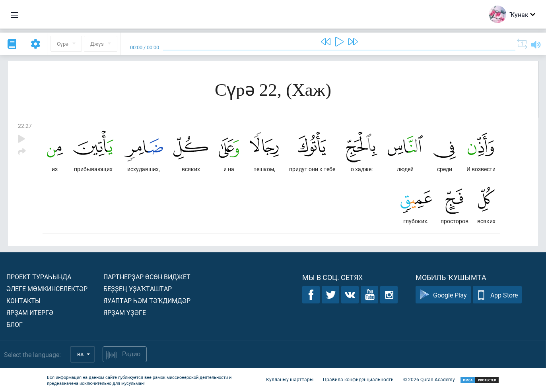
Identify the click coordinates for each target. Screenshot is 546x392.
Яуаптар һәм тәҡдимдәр (147, 300)
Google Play (443, 295)
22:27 (25, 126)
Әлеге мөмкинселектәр (47, 289)
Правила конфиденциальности (358, 379)
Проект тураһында (39, 277)
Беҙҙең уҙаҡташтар (138, 289)
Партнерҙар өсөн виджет (147, 277)
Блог (15, 324)
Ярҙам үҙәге (125, 312)
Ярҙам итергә (30, 312)
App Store (497, 295)
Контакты (23, 300)
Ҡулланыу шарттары (289, 379)
